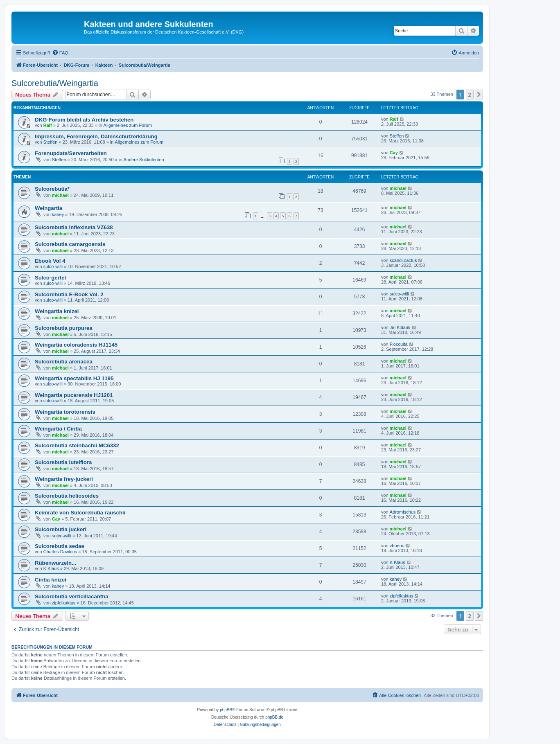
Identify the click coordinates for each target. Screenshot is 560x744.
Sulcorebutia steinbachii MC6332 (77, 445)
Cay (394, 153)
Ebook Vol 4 (50, 261)
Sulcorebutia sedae (60, 546)
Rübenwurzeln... (55, 563)
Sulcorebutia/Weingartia (55, 83)
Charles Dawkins (60, 552)
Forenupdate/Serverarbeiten (71, 153)
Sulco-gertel (50, 278)
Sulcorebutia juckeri (61, 529)
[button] (479, 95)
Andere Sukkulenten (144, 160)
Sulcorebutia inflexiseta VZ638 (74, 227)
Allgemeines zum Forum (128, 125)
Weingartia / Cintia (58, 429)
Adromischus (403, 512)
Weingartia (49, 208)
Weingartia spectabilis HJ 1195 (74, 378)
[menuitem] (60, 53)
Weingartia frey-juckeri (64, 479)
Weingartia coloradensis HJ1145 (76, 345)
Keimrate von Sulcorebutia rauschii (80, 513)
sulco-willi (53, 266)
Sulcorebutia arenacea (64, 362)
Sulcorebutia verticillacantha (72, 596)
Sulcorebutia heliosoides (67, 496)
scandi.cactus (403, 260)
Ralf (48, 125)
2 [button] (470, 95)
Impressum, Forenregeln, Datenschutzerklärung (96, 136)
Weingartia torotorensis (65, 412)
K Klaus (51, 568)
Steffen (51, 142)
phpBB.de (274, 717)
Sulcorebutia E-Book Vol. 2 (69, 294)
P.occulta (399, 344)
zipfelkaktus (64, 603)
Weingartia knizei (57, 311)
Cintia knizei (51, 580)
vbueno (397, 546)
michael (60, 195)
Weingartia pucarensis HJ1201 (74, 395)
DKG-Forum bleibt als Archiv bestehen (84, 120)
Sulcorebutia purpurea (64, 328)
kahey (58, 214)
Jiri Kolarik (400, 327)
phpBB (226, 710)
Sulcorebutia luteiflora (63, 462)
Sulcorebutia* (52, 189)
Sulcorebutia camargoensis (70, 244)
